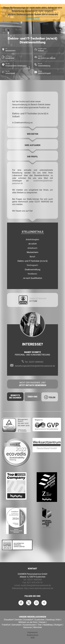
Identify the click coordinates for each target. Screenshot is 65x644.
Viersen (42, 622)
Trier (39, 625)
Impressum (33, 632)
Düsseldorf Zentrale (13, 620)
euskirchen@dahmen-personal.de (36, 585)
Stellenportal (33, 18)
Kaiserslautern (29, 625)
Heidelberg (48, 625)
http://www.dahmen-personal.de (39, 588)
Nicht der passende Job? (32, 384)
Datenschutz (33, 635)
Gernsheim (17, 625)
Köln (58, 620)
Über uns (32, 397)
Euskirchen (40, 620)
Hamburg (50, 620)
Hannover (28, 627)
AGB (33, 638)
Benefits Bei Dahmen (15, 397)
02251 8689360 (35, 580)
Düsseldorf (28, 620)
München (38, 627)
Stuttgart (58, 625)
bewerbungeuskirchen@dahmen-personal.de (35, 366)
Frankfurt (6, 625)
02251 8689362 (36, 362)
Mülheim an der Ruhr (28, 622)
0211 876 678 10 (35, 583)
